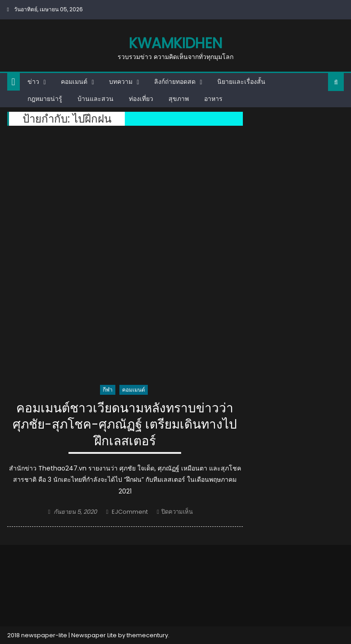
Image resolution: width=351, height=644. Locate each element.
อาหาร (213, 99)
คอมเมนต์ (74, 82)
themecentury (147, 635)
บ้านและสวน (96, 99)
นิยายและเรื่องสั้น (241, 82)
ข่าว (33, 82)
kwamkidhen (175, 43)
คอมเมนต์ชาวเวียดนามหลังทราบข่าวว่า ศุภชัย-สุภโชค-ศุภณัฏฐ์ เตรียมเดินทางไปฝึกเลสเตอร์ (125, 425)
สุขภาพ (179, 99)
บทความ (121, 82)
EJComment (130, 512)
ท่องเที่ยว (141, 99)
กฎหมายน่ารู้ (45, 99)
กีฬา (108, 390)
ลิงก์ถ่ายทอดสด (175, 82)
